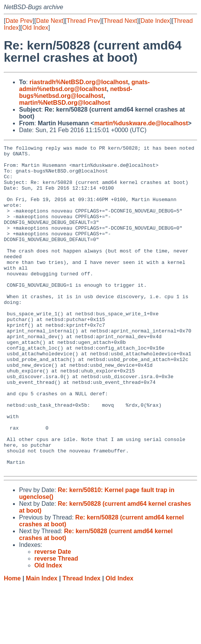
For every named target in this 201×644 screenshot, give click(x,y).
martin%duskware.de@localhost (141, 123)
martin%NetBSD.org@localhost (65, 103)
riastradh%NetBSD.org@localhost (79, 82)
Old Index (35, 28)
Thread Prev (84, 21)
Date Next (49, 21)
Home (12, 637)
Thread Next (120, 21)
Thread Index (82, 637)
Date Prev (19, 21)
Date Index (155, 21)
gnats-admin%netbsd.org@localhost (84, 85)
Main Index (42, 637)
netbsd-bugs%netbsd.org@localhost (76, 92)
